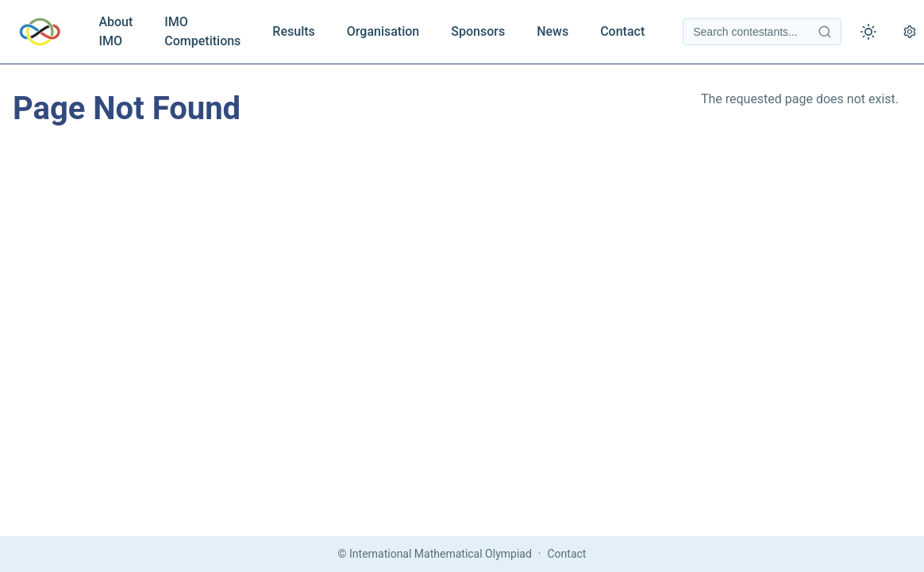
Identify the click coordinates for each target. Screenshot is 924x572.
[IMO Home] (40, 32)
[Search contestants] (762, 32)
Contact (622, 31)
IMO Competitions (202, 31)
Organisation (383, 31)
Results (293, 31)
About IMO (115, 31)
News (552, 31)
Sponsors (478, 31)
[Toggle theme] (868, 32)
